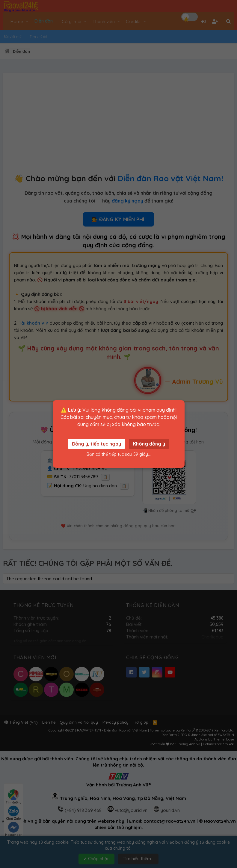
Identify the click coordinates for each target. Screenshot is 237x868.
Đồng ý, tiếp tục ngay (96, 444)
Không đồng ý (149, 444)
